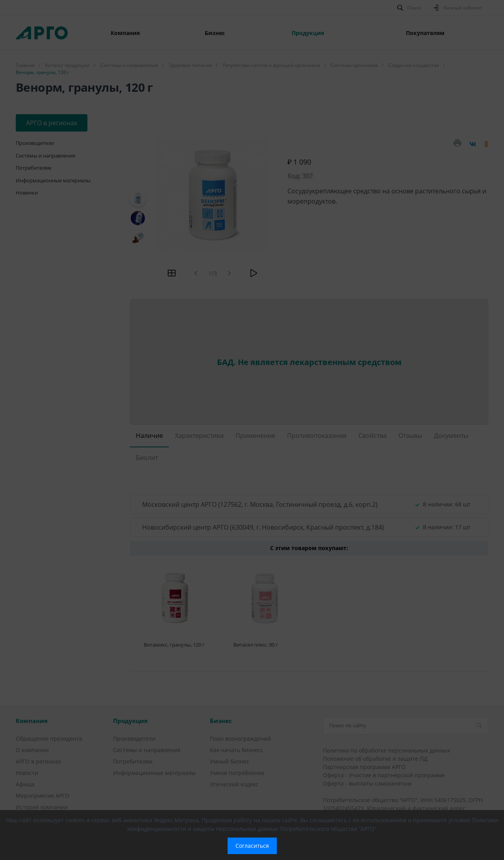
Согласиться (252, 846)
